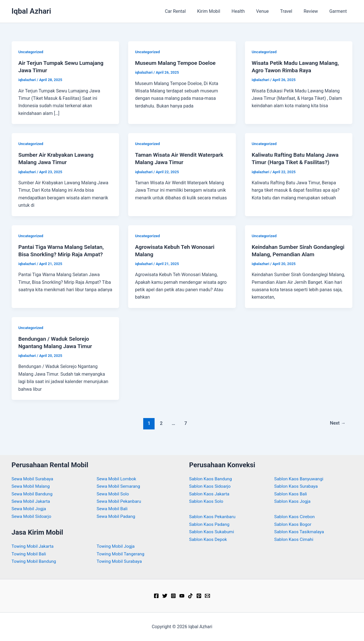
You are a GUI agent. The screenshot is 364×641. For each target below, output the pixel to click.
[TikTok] (190, 596)
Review (314, 11)
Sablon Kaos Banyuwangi (300, 479)
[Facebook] (156, 596)
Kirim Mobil (221, 11)
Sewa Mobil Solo (113, 494)
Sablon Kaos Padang (210, 524)
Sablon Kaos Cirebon (295, 517)
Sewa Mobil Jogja (30, 509)
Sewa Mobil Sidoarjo (32, 516)
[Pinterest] (199, 596)
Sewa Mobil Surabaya (33, 479)
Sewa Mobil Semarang (119, 486)
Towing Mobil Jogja (116, 546)
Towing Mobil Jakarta (34, 546)
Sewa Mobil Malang (32, 486)
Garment (339, 11)
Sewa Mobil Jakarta (32, 501)
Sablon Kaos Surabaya (297, 486)
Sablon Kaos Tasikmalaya (300, 532)
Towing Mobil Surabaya (120, 561)
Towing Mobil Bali (30, 554)
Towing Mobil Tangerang (121, 554)
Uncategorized (31, 52)
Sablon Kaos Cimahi (295, 539)
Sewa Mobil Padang (117, 516)
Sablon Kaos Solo (207, 501)
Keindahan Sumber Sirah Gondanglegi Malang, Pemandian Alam (294, 254)
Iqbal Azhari (31, 11)
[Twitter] (165, 596)
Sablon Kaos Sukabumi (213, 532)
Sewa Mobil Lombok (117, 479)
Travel (292, 11)
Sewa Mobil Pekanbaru (120, 501)
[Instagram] (173, 596)
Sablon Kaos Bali (291, 494)
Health (248, 11)
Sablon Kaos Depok (209, 539)
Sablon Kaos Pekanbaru (213, 517)
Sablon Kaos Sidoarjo (211, 486)
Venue (270, 11)
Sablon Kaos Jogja (293, 501)
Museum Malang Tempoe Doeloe (177, 63)
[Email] (207, 596)
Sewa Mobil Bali (113, 509)
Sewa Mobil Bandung (33, 494)
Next (337, 431)
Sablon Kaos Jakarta (210, 494)
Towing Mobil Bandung (35, 561)
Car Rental (190, 11)
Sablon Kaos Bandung (211, 479)
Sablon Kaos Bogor (294, 524)
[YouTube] (182, 596)
